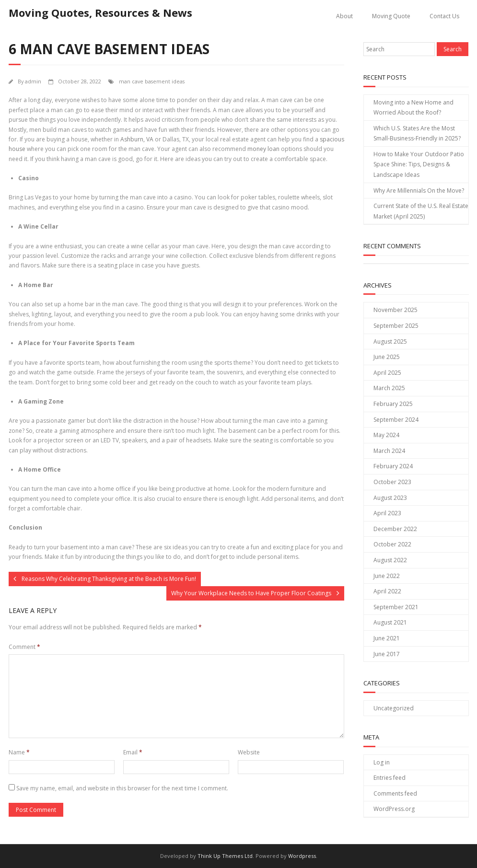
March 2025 (389, 388)
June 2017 (387, 654)
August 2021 (390, 622)
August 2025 (390, 341)
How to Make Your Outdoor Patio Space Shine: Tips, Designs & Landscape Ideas (419, 164)
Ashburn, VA (137, 139)
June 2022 (387, 576)
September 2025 (396, 326)
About (344, 16)
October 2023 (392, 482)
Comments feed (395, 793)
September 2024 (396, 420)
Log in (382, 762)
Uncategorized (394, 708)
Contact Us (444, 16)
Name (19, 752)
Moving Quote (391, 16)
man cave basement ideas (152, 81)
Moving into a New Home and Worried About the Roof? (413, 108)
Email (133, 752)
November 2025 (396, 310)
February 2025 (393, 404)
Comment (24, 647)
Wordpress (302, 856)
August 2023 (390, 498)
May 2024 (386, 435)
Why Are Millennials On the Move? (419, 191)
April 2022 (387, 591)
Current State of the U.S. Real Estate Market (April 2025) (421, 211)
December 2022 (395, 529)
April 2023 (387, 513)
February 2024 (393, 466)
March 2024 (389, 451)
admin (33, 81)
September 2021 (396, 607)
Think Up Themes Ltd (225, 856)
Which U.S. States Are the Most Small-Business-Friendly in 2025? (417, 133)
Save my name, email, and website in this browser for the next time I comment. (122, 788)
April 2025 (387, 373)
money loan (263, 149)
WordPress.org (394, 809)
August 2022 (390, 560)
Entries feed (390, 778)
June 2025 (387, 357)
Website (249, 752)
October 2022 (392, 544)
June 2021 (387, 638)
